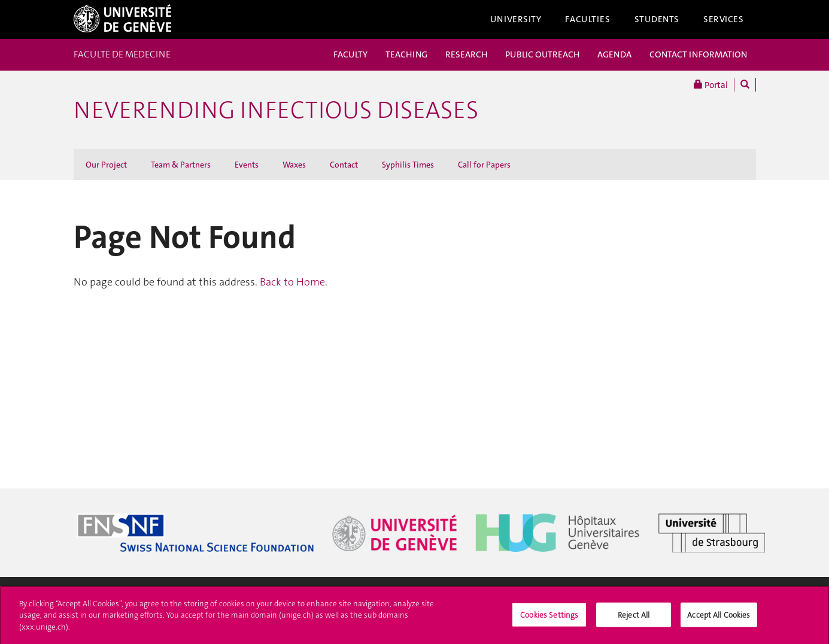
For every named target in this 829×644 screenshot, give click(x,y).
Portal (711, 85)
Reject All (634, 618)
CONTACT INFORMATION (698, 54)
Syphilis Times (408, 165)
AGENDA (614, 54)
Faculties (587, 19)
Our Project (106, 165)
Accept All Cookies (719, 618)
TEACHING (406, 54)
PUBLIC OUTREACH (542, 54)
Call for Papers (484, 165)
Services (724, 19)
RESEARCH (466, 54)
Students (657, 19)
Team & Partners (181, 165)
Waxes (294, 165)
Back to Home (292, 282)
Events (247, 165)
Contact (344, 165)
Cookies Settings (549, 618)
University (516, 19)
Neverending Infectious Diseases (276, 110)
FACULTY (350, 54)
